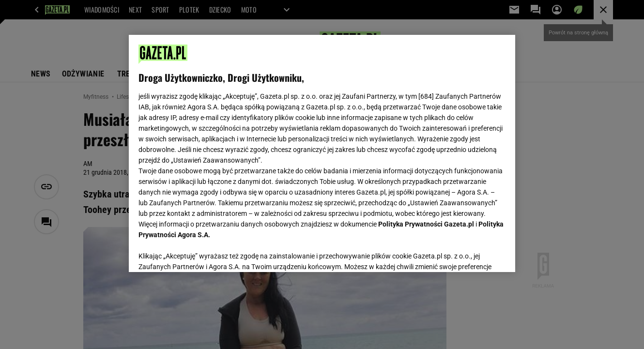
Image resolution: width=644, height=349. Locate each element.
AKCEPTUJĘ (473, 253)
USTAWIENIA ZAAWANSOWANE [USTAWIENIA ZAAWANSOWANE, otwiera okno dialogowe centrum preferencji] (202, 253)
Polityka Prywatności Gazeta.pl (426, 224)
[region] (322, 153)
